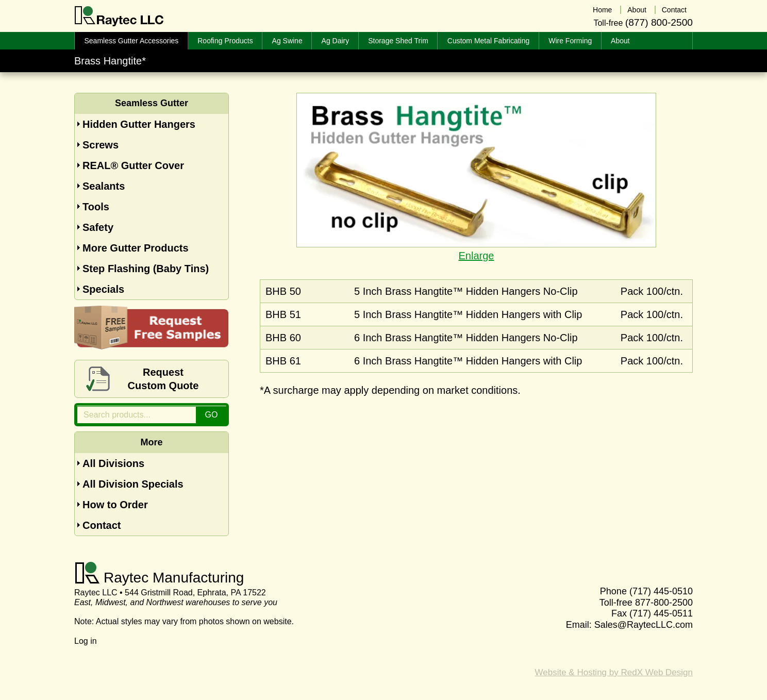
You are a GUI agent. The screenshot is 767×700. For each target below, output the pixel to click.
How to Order (115, 505)
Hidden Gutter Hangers (139, 124)
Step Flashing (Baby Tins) (146, 269)
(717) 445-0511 (661, 613)
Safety (98, 227)
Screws (101, 145)
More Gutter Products (136, 248)
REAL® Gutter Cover (133, 165)
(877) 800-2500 (659, 22)
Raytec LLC (119, 16)
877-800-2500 (664, 603)
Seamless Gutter (152, 103)
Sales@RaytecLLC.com (644, 625)
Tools (96, 207)
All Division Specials (133, 484)
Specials (103, 289)
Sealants (104, 186)
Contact (102, 525)
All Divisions (113, 463)
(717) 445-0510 (661, 591)
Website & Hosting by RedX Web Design (614, 672)
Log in (86, 641)
